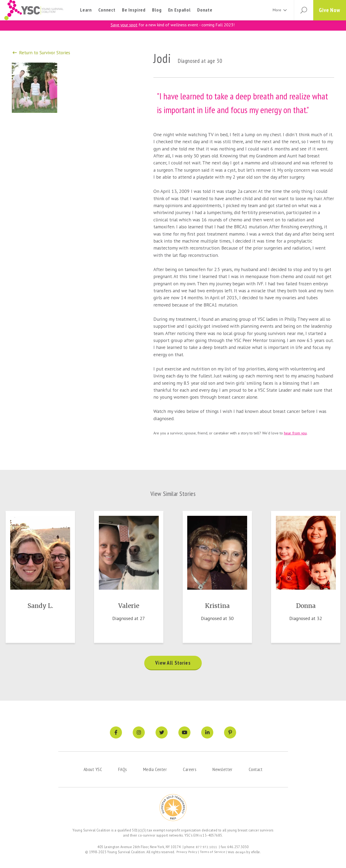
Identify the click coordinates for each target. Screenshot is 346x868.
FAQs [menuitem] (123, 770)
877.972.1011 (207, 847)
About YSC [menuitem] (93, 770)
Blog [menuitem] (157, 10)
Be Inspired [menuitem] (134, 10)
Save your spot (124, 25)
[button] (302, 10)
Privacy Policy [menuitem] (187, 852)
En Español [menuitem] (179, 10)
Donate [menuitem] (205, 10)
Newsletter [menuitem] (223, 770)
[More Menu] (283, 10)
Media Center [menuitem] (155, 770)
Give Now (329, 10)
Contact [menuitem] (256, 770)
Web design (237, 852)
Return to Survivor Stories (42, 52)
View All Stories (173, 664)
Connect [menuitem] (107, 10)
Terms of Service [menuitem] (212, 852)
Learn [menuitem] (86, 10)
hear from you (296, 433)
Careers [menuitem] (190, 770)
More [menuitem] (275, 10)
